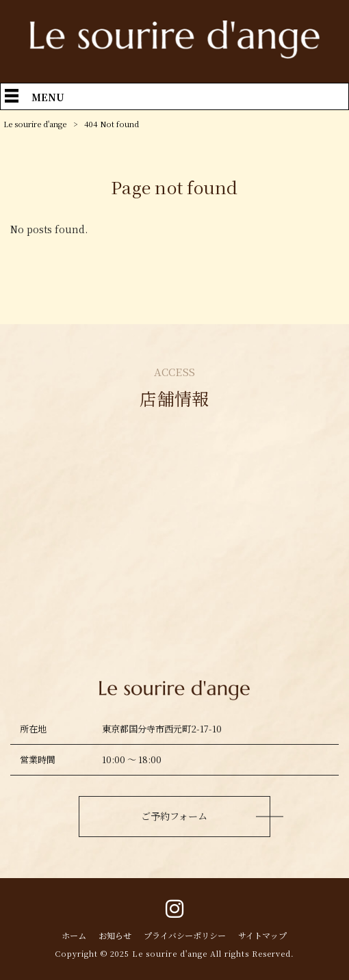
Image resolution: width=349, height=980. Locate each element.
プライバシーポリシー (185, 935)
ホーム (74, 935)
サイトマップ (262, 935)
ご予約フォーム (174, 816)
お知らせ (115, 935)
